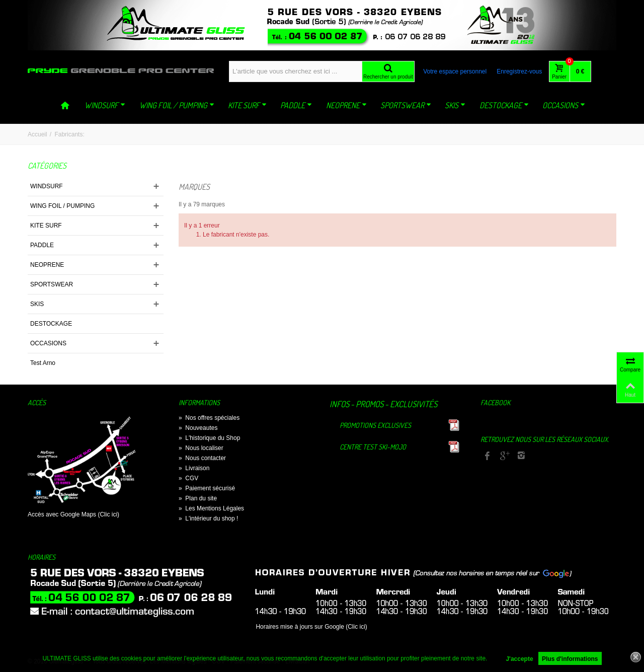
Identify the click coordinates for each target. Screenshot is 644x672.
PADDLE (296, 105)
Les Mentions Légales (211, 508)
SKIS (455, 105)
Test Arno (43, 363)
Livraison (194, 468)
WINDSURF (105, 105)
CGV (188, 478)
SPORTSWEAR (406, 105)
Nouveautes (198, 428)
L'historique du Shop (209, 438)
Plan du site (198, 498)
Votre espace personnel (455, 71)
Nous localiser (201, 448)
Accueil (37, 134)
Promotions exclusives (375, 425)
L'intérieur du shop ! (208, 518)
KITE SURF (247, 105)
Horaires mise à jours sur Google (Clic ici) (311, 627)
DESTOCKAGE (504, 105)
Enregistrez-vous (519, 71)
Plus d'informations (570, 659)
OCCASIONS (564, 105)
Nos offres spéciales (209, 418)
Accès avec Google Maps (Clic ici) (73, 514)
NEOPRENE (346, 105)
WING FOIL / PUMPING (177, 105)
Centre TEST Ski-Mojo (373, 447)
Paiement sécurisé (207, 488)
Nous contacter (202, 458)
